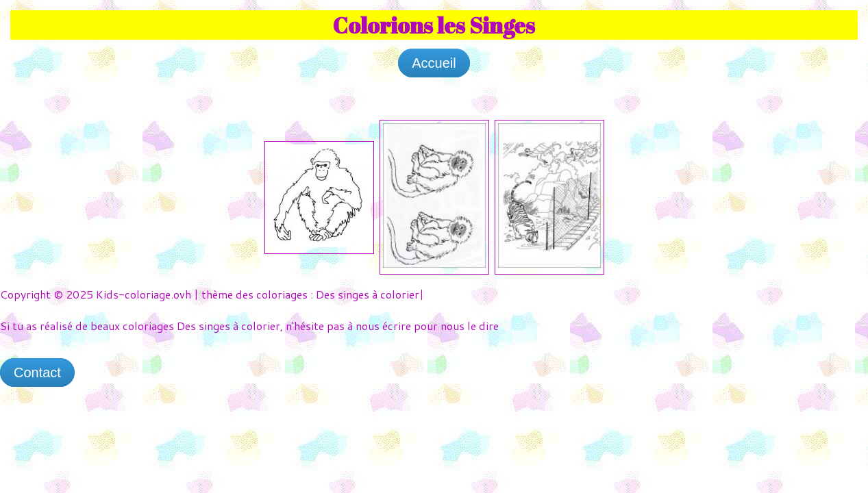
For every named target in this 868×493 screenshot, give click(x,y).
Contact (37, 372)
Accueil (434, 63)
